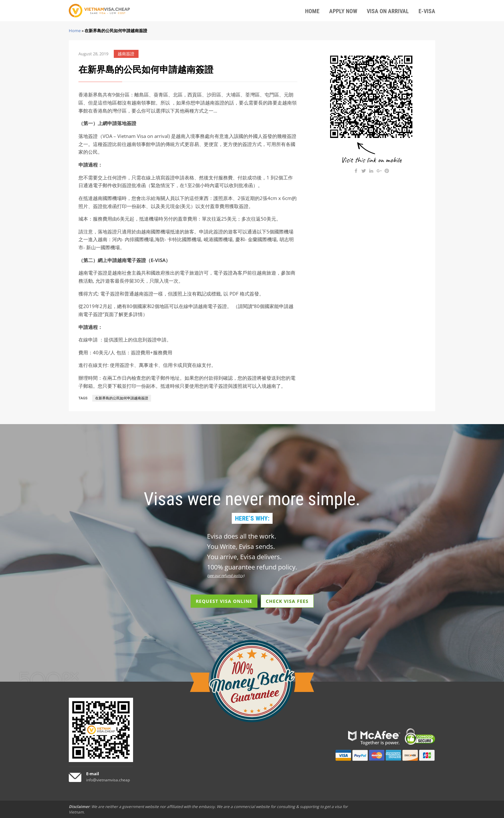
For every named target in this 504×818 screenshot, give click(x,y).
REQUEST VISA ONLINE (224, 601)
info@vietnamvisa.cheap (108, 780)
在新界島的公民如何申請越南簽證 (122, 398)
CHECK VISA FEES (287, 601)
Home (75, 31)
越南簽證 (126, 54)
